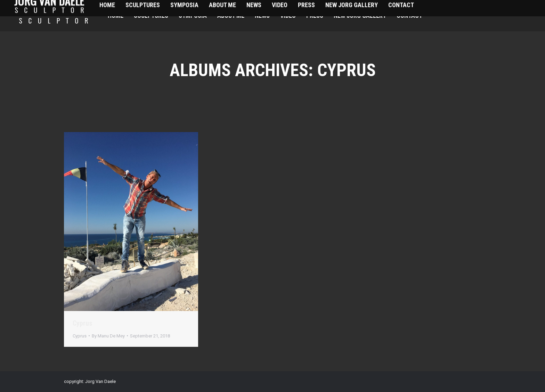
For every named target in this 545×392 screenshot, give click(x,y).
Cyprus (82, 323)
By (108, 336)
